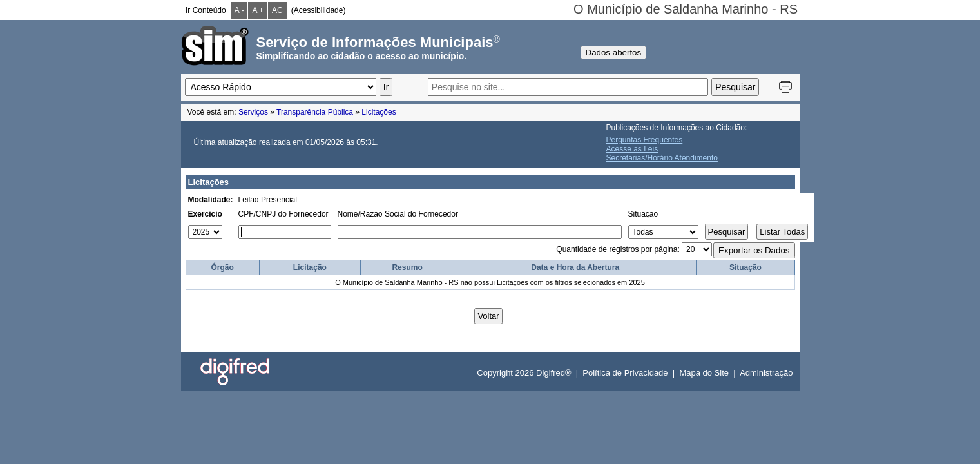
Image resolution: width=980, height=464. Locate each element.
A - (239, 10)
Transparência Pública (315, 112)
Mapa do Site (704, 373)
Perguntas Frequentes (645, 140)
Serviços (253, 112)
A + (258, 10)
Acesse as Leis (632, 149)
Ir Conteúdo (206, 10)
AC (277, 10)
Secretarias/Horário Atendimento (662, 158)
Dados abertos (614, 53)
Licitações (379, 112)
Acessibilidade (319, 10)
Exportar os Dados (754, 250)
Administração (766, 373)
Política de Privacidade (625, 373)
